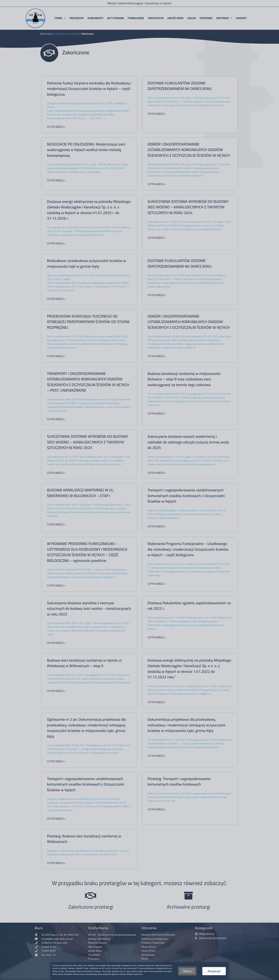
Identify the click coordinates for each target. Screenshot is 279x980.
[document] (139, 490)
